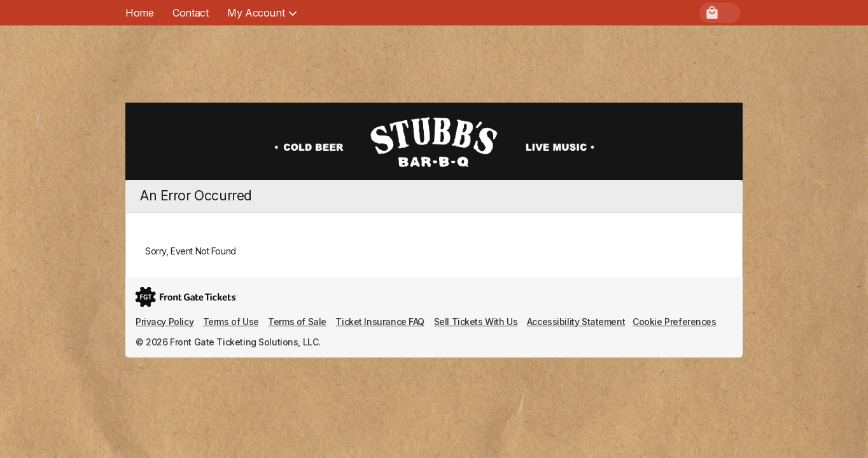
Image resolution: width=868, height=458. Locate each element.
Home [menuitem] (139, 13)
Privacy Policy (164, 322)
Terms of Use (231, 322)
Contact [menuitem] (190, 13)
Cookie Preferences (674, 322)
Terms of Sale (297, 322)
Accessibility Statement (576, 322)
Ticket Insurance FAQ (380, 322)
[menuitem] (256, 13)
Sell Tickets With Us (476, 322)
